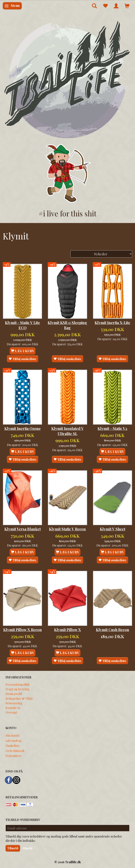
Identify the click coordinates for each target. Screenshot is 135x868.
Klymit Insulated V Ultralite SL (67, 431)
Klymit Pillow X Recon (23, 630)
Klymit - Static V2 (112, 428)
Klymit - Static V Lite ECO (22, 325)
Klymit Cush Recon (113, 630)
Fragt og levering (17, 689)
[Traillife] (67, 79)
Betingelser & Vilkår (19, 698)
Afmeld (27, 848)
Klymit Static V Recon (67, 529)
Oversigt (11, 712)
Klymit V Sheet (113, 529)
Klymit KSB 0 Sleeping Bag (67, 325)
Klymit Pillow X (67, 630)
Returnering (14, 703)
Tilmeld (13, 848)
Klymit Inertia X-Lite (112, 323)
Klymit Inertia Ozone (23, 428)
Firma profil (14, 694)
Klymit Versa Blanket (23, 529)
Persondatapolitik (18, 684)
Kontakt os (13, 708)
